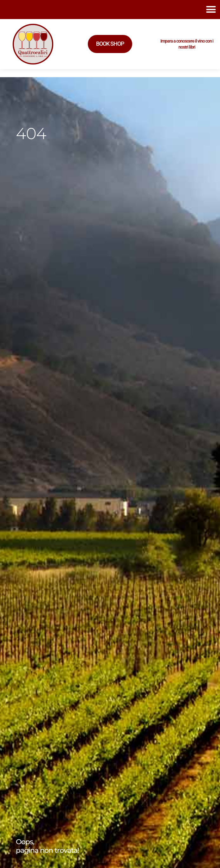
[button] (211, 10)
